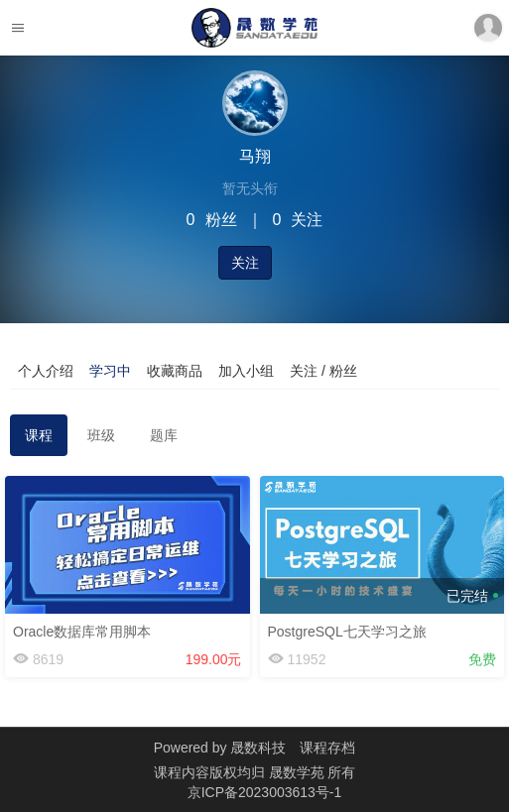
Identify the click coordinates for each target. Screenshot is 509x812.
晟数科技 (258, 748)
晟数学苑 (299, 772)
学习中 (110, 371)
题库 (164, 435)
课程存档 (327, 748)
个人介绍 (46, 371)
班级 (101, 435)
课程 (39, 435)
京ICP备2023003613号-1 (265, 792)
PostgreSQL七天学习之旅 (347, 632)
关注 (245, 263)
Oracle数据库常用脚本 (82, 632)
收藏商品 (175, 371)
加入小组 (246, 371)
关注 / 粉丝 (323, 371)
